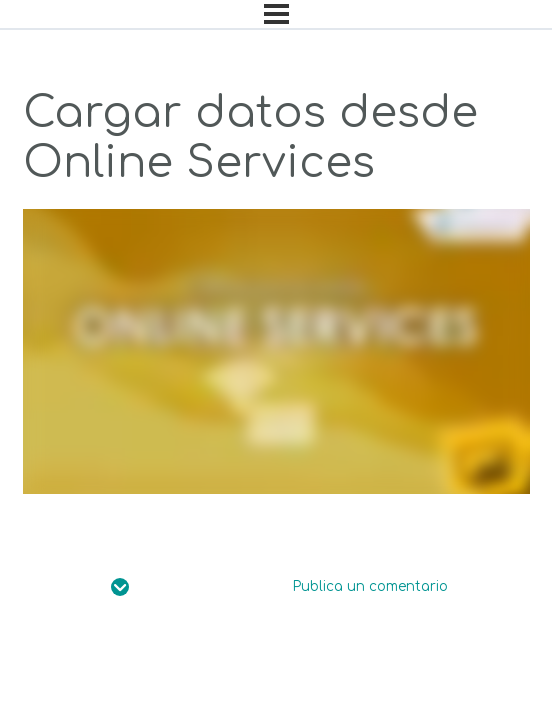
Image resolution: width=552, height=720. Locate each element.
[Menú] (276, 14)
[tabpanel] (276, 351)
